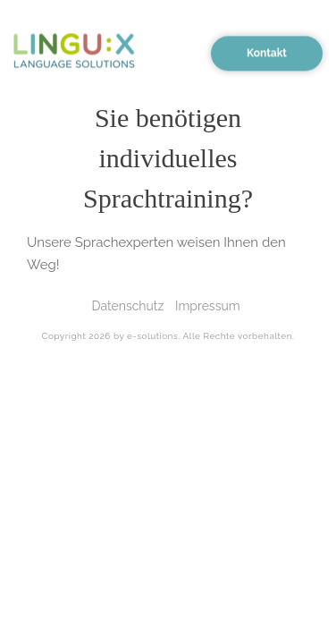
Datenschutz (127, 306)
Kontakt (267, 51)
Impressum (208, 306)
